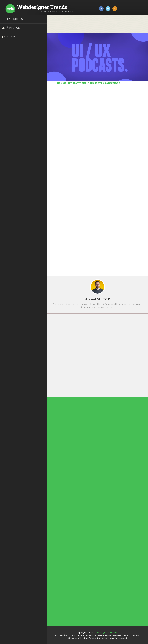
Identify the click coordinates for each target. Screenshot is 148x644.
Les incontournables (77, 551)
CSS (75, 474)
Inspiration (76, 476)
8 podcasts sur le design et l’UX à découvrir (94, 83)
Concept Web (76, 473)
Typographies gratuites (77, 552)
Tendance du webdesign (77, 552)
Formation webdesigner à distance (20, 90)
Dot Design (8, 82)
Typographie (76, 479)
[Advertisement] (98, 123)
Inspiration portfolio (77, 553)
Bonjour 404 (9, 62)
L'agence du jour (76, 477)
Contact (13, 37)
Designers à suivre (76, 475)
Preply (6, 102)
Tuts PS (7, 117)
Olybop (7, 98)
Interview (76, 476)
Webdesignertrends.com (106, 632)
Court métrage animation (15, 66)
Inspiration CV (76, 553)
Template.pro (9, 109)
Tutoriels (76, 479)
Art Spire (7, 55)
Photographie (76, 477)
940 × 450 (61, 83)
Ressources (76, 478)
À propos (13, 28)
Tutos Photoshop (11, 113)
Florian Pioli (8, 86)
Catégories (15, 19)
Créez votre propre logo (15, 74)
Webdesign (76, 480)
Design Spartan (10, 78)
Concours (76, 474)
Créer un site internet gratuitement (20, 70)
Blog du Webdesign (12, 58)
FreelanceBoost (11, 94)
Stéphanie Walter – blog (14, 106)
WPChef (7, 121)
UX (75, 480)
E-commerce (76, 475)
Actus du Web (76, 472)
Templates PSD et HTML (77, 554)
